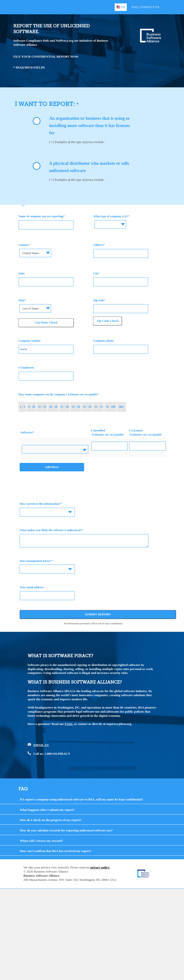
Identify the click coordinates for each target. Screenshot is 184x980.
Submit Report (98, 614)
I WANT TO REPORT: (46, 104)
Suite (22, 273)
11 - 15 (42, 407)
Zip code (98, 300)
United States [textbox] (31, 253)
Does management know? (36, 561)
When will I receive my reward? (41, 841)
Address (98, 245)
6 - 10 (32, 407)
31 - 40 (76, 407)
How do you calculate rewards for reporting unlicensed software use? (66, 830)
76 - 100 (111, 407)
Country (24, 245)
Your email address (32, 587)
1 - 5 (23, 407)
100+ (121, 407)
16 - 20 (53, 407)
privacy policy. (100, 867)
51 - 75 (98, 407)
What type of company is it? (111, 216)
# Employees (26, 368)
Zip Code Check (107, 321)
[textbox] (111, 221)
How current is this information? (40, 504)
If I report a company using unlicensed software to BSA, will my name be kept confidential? (81, 799)
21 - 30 (64, 407)
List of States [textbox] (31, 308)
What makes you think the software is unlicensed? (51, 530)
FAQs (69, 724)
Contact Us (150, 7)
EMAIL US (41, 745)
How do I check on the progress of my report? (51, 820)
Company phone (103, 341)
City (96, 273)
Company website (29, 341)
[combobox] (111, 224)
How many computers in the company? (58, 394)
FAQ (135, 7)
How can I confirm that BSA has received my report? (56, 851)
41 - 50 (87, 407)
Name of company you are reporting (41, 216)
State (22, 300)
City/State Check (46, 322)
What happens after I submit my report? (47, 810)
